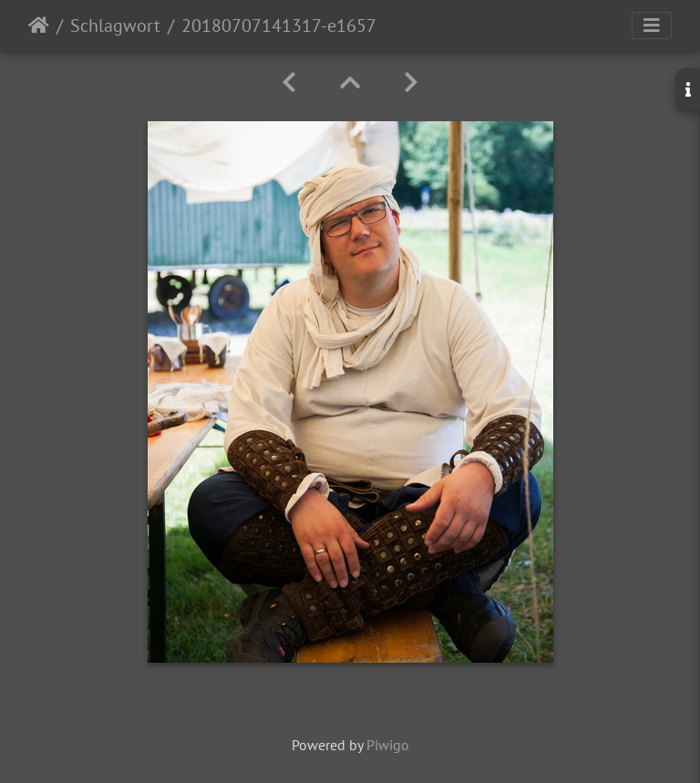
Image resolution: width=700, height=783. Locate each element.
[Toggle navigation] (652, 26)
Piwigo (388, 745)
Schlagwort (115, 26)
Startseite (39, 26)
